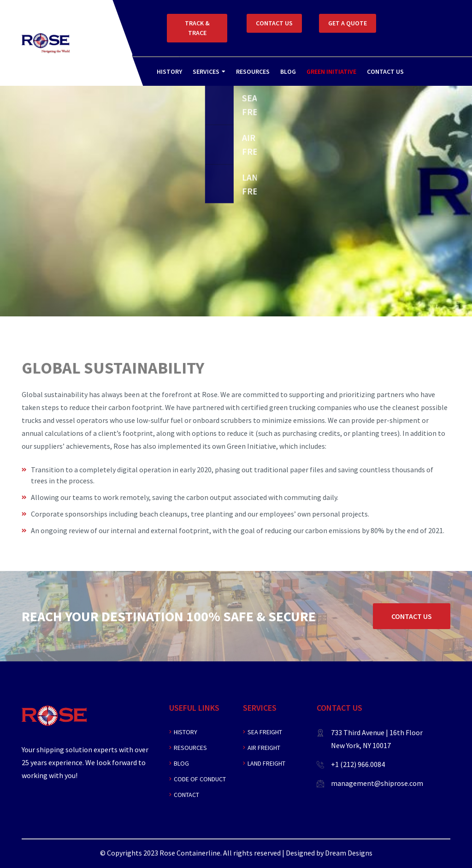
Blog (288, 71)
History (169, 71)
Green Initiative (331, 71)
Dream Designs (349, 853)
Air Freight (264, 748)
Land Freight (266, 763)
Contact (186, 795)
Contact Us (385, 71)
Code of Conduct (200, 779)
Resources (253, 71)
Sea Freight (265, 732)
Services (206, 71)
